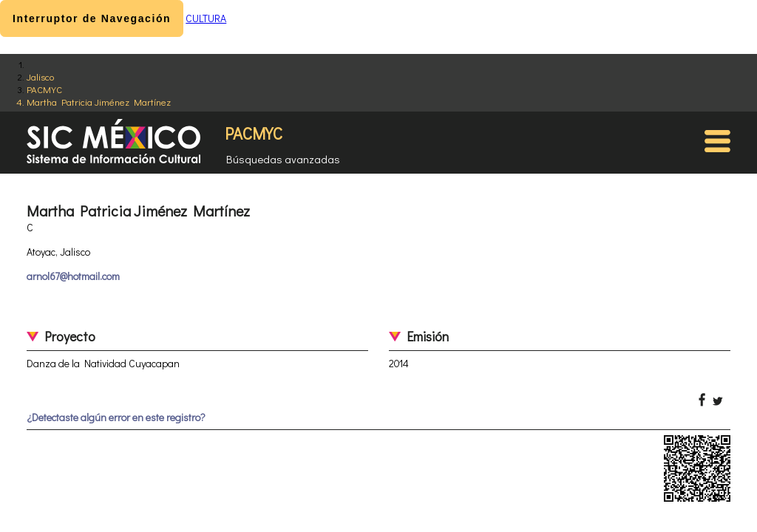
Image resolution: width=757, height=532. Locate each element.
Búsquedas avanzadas (283, 159)
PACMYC (44, 89)
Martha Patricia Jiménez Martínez (99, 102)
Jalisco (40, 76)
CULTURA (206, 18)
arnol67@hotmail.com (73, 276)
